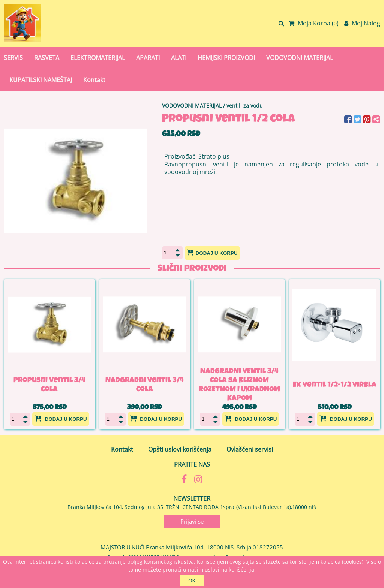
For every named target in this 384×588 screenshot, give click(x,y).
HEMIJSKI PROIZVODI (226, 58)
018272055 (268, 547)
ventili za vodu (245, 105)
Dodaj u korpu (212, 252)
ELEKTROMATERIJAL (98, 58)
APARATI (148, 58)
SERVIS (13, 58)
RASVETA (47, 58)
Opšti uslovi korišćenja (180, 449)
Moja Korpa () (314, 23)
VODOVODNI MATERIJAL (300, 58)
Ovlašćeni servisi (250, 449)
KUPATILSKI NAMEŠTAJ (41, 80)
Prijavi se (192, 521)
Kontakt (94, 80)
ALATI (179, 58)
